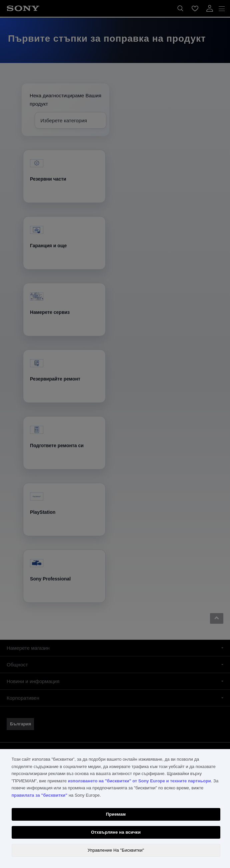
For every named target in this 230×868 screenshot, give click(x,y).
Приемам (116, 814)
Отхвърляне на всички (116, 832)
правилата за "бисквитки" (40, 795)
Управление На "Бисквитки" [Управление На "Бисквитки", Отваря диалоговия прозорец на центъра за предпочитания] (116, 850)
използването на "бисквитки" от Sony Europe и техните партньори (139, 781)
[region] (115, 809)
